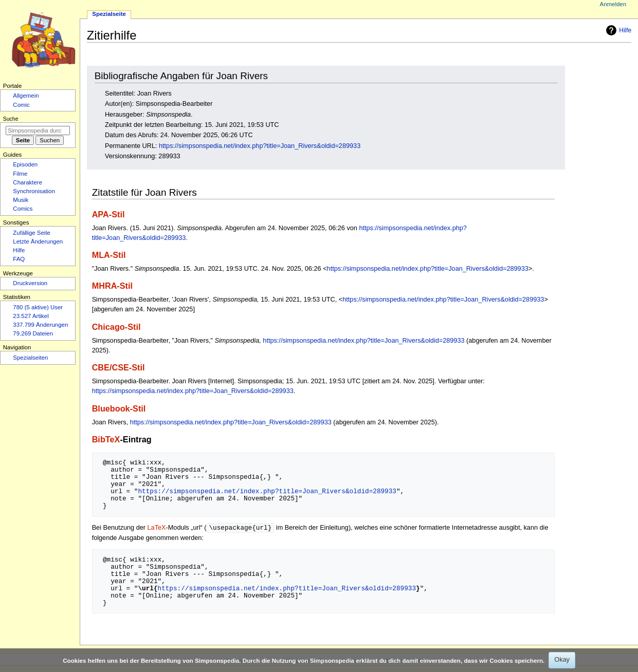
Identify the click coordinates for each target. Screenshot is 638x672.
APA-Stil (108, 214)
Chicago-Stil (116, 327)
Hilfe (617, 30)
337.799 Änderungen (40, 325)
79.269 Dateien (33, 333)
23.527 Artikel (31, 316)
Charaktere (28, 182)
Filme (20, 174)
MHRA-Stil (112, 286)
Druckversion (30, 283)
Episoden (25, 164)
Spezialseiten (30, 358)
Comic (21, 105)
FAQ (19, 259)
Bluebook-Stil (119, 408)
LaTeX (157, 528)
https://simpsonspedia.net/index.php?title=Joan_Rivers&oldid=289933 (260, 146)
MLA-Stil (109, 255)
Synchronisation (34, 191)
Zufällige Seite (32, 233)
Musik (21, 200)
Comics (23, 209)
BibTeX (106, 439)
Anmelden (613, 4)
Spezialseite (109, 14)
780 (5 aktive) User (38, 307)
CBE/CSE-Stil (119, 367)
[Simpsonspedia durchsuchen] (38, 130)
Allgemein (26, 96)
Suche (11, 119)
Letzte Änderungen (38, 241)
